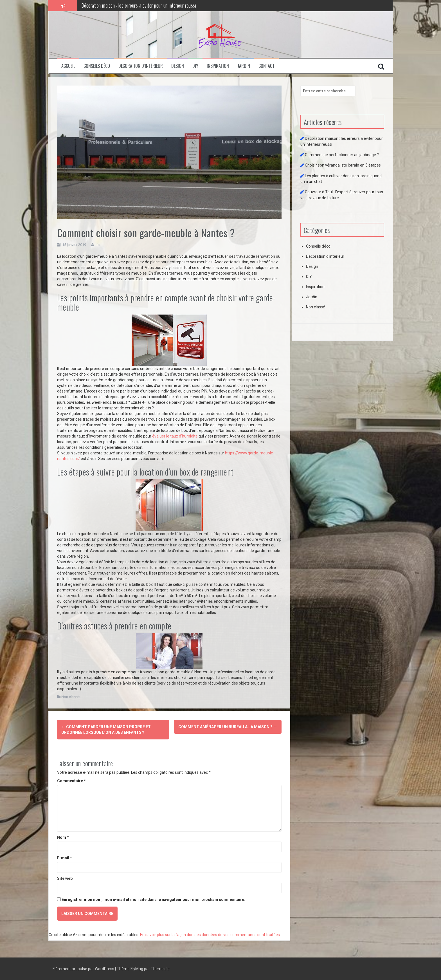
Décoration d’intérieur (141, 66)
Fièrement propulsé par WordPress (84, 969)
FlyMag (137, 969)
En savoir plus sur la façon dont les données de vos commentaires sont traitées (210, 935)
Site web (65, 878)
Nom (63, 837)
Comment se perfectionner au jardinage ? (342, 155)
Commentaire (71, 781)
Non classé (70, 697)
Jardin (244, 66)
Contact (266, 66)
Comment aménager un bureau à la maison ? (228, 727)
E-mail (65, 858)
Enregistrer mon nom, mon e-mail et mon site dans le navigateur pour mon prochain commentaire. (153, 900)
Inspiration (218, 66)
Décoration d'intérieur (325, 256)
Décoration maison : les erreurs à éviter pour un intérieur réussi (139, 5)
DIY (195, 66)
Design (178, 66)
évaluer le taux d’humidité (175, 436)
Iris (97, 245)
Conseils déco (97, 66)
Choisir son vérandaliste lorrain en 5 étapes (343, 165)
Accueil (68, 66)
